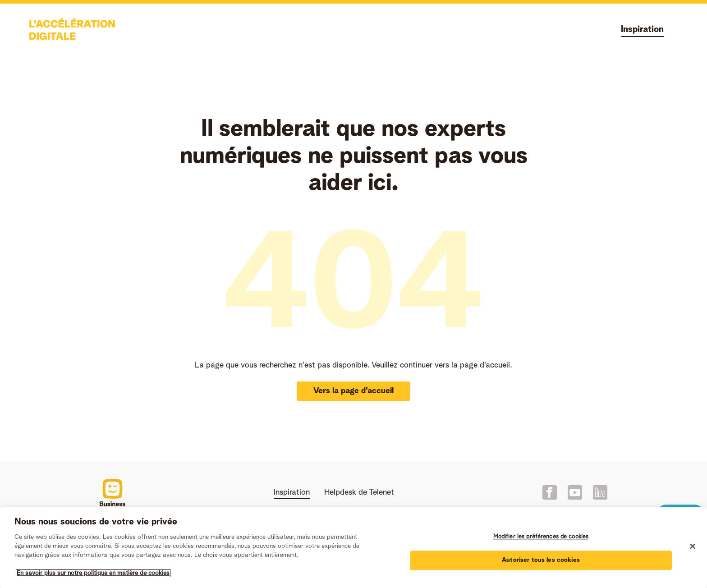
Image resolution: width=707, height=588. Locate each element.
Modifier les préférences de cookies (541, 539)
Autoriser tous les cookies (541, 562)
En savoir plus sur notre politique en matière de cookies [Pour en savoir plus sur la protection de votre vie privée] (93, 575)
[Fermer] (693, 548)
